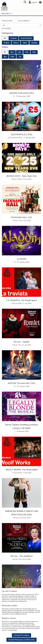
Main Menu (7, 14)
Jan (19, 52)
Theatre (34, 43)
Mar (34, 52)
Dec (12, 52)
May (12, 57)
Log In (33, 2)
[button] (25, 2)
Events (7, 43)
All (5, 38)
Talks (25, 43)
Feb (27, 52)
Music (16, 43)
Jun (20, 57)
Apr (5, 57)
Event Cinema (26, 38)
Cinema (14, 38)
